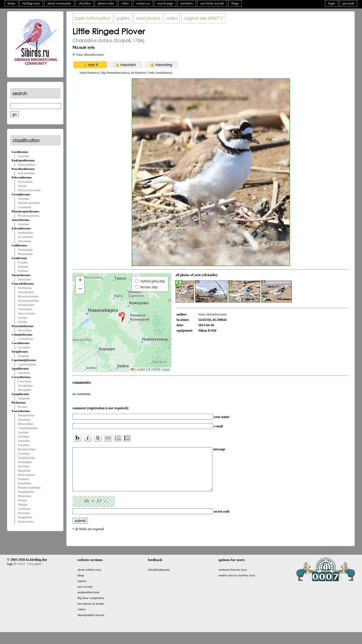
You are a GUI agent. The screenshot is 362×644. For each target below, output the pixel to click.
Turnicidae (24, 279)
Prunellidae (25, 462)
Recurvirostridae (28, 296)
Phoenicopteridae (29, 216)
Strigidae (23, 356)
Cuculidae (24, 347)
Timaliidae (24, 483)
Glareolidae (25, 309)
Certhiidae (24, 509)
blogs (235, 3)
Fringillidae (25, 517)
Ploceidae (24, 513)
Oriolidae (24, 436)
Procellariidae (26, 173)
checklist (85, 3)
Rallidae (23, 266)
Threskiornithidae (29, 203)
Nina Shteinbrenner (90, 55)
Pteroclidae (25, 330)
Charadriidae (26, 292)
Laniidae (23, 432)
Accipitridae (25, 237)
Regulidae (24, 470)
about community (59, 3)
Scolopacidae (26, 305)
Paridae (22, 500)
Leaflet (138, 370)
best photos (148, 18)
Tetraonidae (25, 250)
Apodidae (24, 373)
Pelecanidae (25, 182)
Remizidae (24, 496)
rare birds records (212, 3)
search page (165, 3)
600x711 (203, 18)
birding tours (31, 3)
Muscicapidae (26, 475)
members (187, 3)
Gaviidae (23, 156)
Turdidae (23, 479)
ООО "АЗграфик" (30, 572)
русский (348, 3)
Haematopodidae (28, 300)
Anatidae (23, 224)
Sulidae (22, 186)
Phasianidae (25, 254)
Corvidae (23, 445)
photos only (106, 3)
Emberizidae (26, 521)
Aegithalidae (26, 492)
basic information (92, 18)
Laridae (23, 317)
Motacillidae (26, 424)
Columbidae (25, 339)
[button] (122, 317)
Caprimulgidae (27, 364)
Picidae (22, 407)
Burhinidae (25, 288)
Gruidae (23, 262)
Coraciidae (25, 381)
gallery (123, 18)
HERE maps (161, 370)
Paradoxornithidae (29, 487)
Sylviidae (24, 466)
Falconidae (25, 241)
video (125, 3)
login (332, 3)
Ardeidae (23, 199)
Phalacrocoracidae (29, 190)
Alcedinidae (25, 385)
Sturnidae (24, 441)
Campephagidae (28, 428)
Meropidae (25, 390)
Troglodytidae (27, 458)
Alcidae (23, 322)
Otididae (23, 271)
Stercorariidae (27, 313)
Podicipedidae (27, 165)
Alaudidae (24, 419)
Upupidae (24, 398)
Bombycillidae (27, 449)
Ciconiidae (25, 207)
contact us (143, 3)
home (11, 3)
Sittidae (23, 504)
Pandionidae (25, 233)
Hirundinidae (26, 415)
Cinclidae (24, 453)
